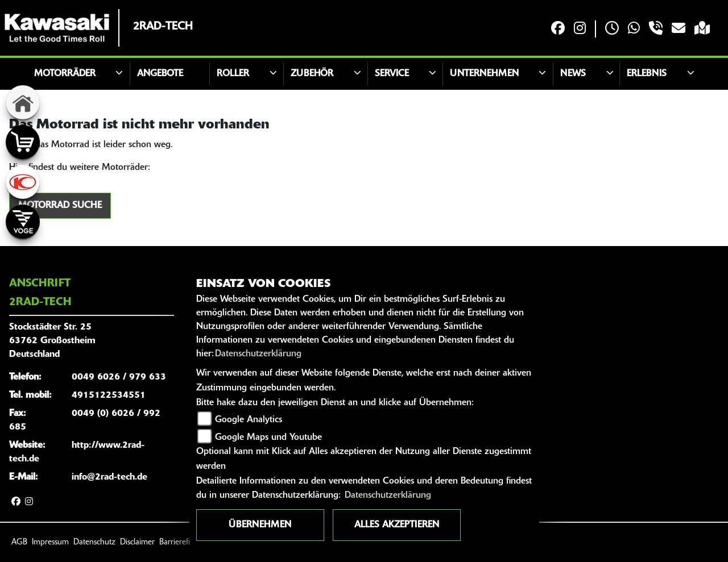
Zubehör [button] (312, 74)
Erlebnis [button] (647, 74)
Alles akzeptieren (397, 525)
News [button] (573, 74)
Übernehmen (260, 525)
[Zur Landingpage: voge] (23, 222)
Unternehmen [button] (484, 74)
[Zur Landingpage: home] (23, 102)
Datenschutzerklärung (258, 354)
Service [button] (392, 74)
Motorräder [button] (65, 74)
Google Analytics (249, 420)
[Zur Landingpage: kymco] (23, 182)
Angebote (160, 74)
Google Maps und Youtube (268, 438)
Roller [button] (233, 74)
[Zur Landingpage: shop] (23, 142)
